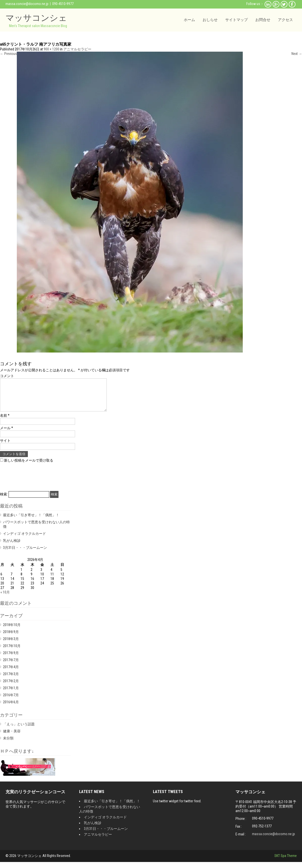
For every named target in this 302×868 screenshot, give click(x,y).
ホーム (189, 20)
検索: (4, 500)
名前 (5, 421)
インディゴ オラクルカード (24, 540)
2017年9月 (11, 659)
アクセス (285, 20)
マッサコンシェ (36, 18)
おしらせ (210, 20)
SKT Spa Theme (286, 862)
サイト (5, 447)
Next (297, 54)
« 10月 (5, 598)
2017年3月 (11, 680)
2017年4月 (11, 673)
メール (7, 434)
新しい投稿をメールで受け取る (29, 466)
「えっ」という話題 (19, 730)
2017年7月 (11, 666)
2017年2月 (11, 687)
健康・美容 (12, 737)
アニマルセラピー (77, 49)
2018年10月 (12, 631)
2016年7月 (11, 701)
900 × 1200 (51, 49)
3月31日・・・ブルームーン (25, 554)
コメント (7, 376)
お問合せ (263, 20)
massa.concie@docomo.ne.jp (27, 4)
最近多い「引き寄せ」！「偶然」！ (31, 521)
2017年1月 (11, 694)
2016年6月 (11, 708)
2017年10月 (12, 652)
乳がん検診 (12, 547)
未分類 (8, 744)
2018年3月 (11, 645)
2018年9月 (11, 638)
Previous (8, 54)
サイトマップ (236, 20)
